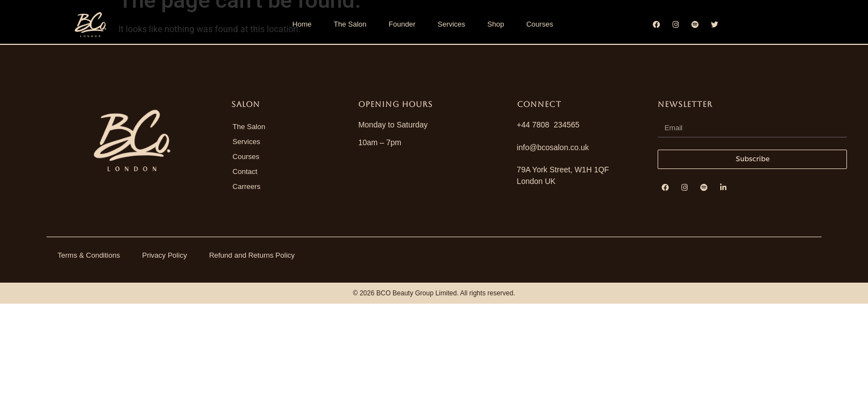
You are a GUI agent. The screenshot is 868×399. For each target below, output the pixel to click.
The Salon (350, 24)
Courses (540, 24)
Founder (402, 24)
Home (302, 24)
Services (451, 24)
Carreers (247, 186)
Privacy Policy (165, 255)
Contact (245, 172)
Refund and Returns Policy (252, 255)
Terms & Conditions (89, 255)
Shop (495, 24)
